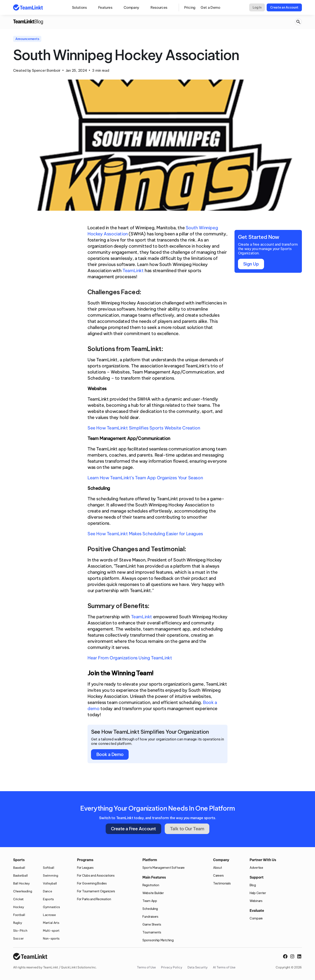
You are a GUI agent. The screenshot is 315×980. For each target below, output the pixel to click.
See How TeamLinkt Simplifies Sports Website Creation (144, 428)
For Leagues (85, 868)
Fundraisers (150, 917)
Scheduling (150, 909)
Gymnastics (51, 907)
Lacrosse (49, 915)
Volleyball (50, 883)
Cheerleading (23, 891)
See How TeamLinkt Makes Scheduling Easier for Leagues (145, 534)
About (218, 868)
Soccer (18, 938)
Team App (150, 901)
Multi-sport (51, 931)
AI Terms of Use (224, 967)
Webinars (256, 901)
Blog (253, 885)
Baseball (19, 868)
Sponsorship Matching (158, 940)
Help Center (258, 893)
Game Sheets (152, 924)
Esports (48, 899)
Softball (49, 868)
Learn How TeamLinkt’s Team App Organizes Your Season (145, 478)
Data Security (198, 967)
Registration (151, 885)
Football (19, 915)
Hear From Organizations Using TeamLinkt (130, 658)
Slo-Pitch (20, 931)
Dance (47, 891)
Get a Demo (210, 7)
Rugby (18, 923)
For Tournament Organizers (96, 891)
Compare (256, 918)
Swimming (51, 876)
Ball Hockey (21, 883)
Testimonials (222, 883)
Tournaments (152, 932)
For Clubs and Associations (96, 876)
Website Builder (153, 893)
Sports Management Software (164, 868)
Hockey (18, 907)
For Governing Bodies (92, 883)
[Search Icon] (298, 22)
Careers (218, 876)
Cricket (18, 899)
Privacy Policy (172, 967)
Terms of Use (146, 967)
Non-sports (51, 938)
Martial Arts (51, 923)
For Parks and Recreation (94, 899)
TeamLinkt (133, 270)
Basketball (20, 876)
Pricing (190, 7)
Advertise (256, 868)
